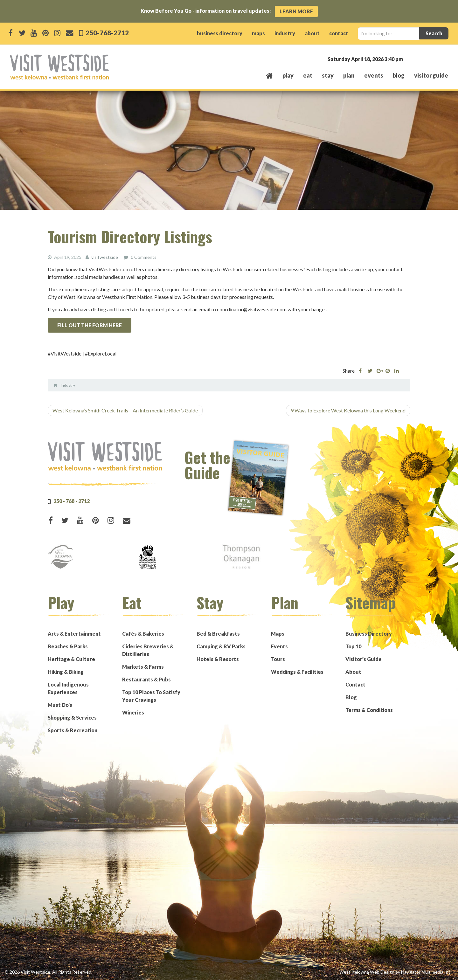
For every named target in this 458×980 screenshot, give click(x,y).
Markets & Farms (143, 667)
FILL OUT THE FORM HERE (90, 325)
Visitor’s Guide (364, 659)
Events (279, 646)
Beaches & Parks (68, 646)
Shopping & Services (72, 718)
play (288, 75)
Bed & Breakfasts (218, 634)
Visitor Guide (431, 75)
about (312, 33)
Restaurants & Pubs (146, 679)
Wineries (133, 712)
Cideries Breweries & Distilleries (148, 650)
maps (258, 33)
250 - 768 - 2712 (72, 501)
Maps (278, 634)
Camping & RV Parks (221, 646)
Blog (399, 75)
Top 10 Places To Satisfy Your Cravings (151, 696)
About (353, 672)
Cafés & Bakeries (143, 634)
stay (328, 75)
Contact (355, 684)
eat (308, 75)
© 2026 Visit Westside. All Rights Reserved (48, 972)
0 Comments (143, 257)
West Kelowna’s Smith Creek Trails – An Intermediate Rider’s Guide (125, 410)
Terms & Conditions (369, 710)
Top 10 (353, 646)
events (374, 75)
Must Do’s (60, 705)
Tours (278, 659)
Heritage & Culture (71, 659)
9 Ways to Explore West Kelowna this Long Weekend (348, 410)
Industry (68, 385)
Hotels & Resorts (218, 659)
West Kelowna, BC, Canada (410, 59)
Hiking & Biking (66, 672)
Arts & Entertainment (74, 634)
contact (339, 33)
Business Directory (369, 634)
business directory (220, 33)
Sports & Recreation (73, 730)
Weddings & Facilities (297, 672)
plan (349, 75)
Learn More (296, 11)
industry (285, 33)
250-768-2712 (107, 33)
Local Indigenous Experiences (68, 688)
